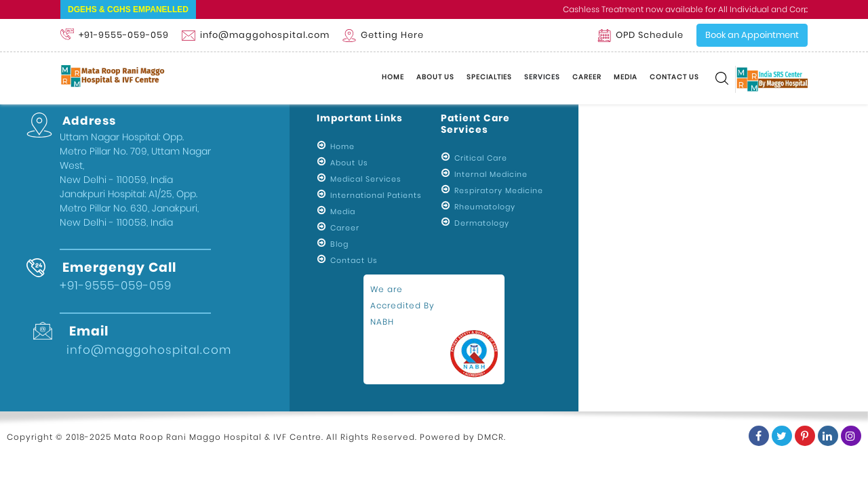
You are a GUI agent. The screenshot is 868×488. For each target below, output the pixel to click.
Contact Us (674, 77)
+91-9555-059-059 (115, 35)
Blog (339, 244)
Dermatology (482, 223)
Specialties (489, 77)
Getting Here (383, 35)
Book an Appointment (752, 35)
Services (542, 77)
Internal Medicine (491, 174)
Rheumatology (485, 207)
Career (587, 77)
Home (393, 77)
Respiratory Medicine (499, 190)
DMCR (491, 437)
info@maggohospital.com (256, 35)
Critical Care (481, 158)
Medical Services (366, 179)
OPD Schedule (640, 35)
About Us (435, 77)
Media (626, 77)
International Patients (376, 195)
